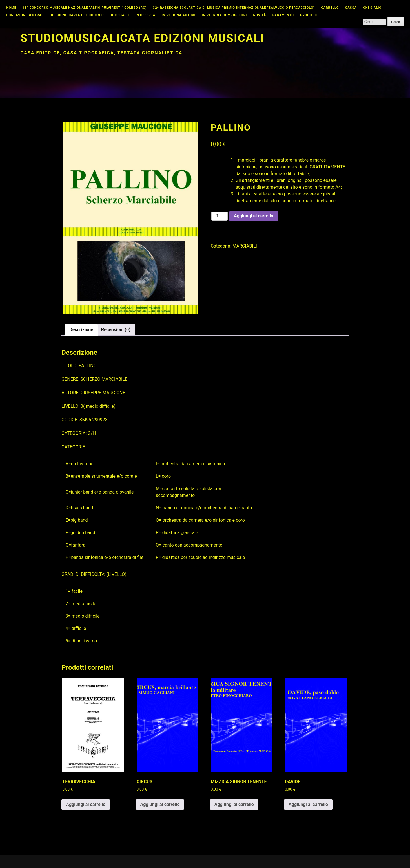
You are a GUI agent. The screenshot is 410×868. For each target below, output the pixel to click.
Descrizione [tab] (81, 330)
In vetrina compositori (224, 15)
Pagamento (283, 15)
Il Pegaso (120, 15)
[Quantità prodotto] (220, 216)
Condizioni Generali (25, 15)
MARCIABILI (245, 246)
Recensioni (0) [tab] (116, 330)
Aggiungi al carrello (254, 216)
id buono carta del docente (78, 15)
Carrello (330, 8)
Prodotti (309, 15)
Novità (260, 15)
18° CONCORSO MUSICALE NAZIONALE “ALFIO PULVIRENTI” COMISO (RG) (85, 8)
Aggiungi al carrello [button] (86, 804)
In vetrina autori (179, 15)
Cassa (351, 8)
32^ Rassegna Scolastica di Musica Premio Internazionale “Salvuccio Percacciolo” (234, 8)
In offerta (145, 15)
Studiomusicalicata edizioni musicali (142, 38)
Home (11, 8)
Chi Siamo (372, 8)
